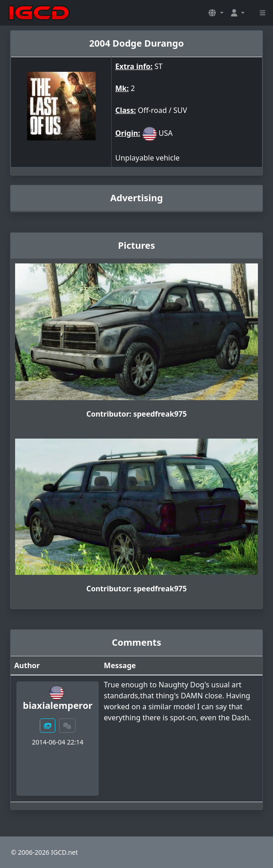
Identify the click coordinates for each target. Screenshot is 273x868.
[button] (216, 13)
